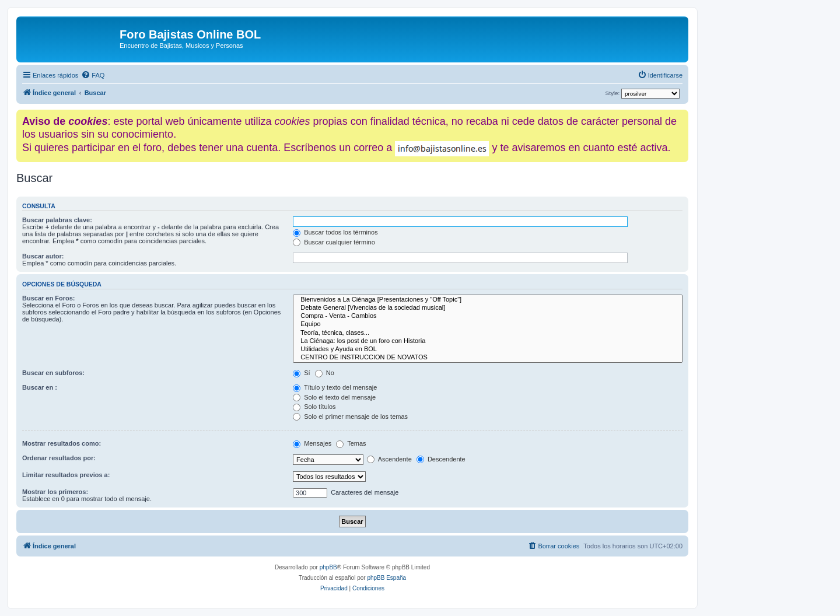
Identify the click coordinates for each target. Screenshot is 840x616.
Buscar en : (40, 387)
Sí (301, 373)
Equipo (488, 324)
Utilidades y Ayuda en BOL (488, 349)
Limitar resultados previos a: (66, 475)
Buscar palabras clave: (57, 220)
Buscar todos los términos (335, 232)
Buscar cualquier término (334, 242)
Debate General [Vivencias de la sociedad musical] (488, 308)
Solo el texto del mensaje (334, 397)
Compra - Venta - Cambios (488, 316)
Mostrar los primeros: (55, 492)
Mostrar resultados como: (62, 443)
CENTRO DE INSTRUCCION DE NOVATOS (488, 358)
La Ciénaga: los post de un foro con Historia (488, 341)
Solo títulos (314, 407)
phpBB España (386, 578)
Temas (351, 443)
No (325, 373)
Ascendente (389, 459)
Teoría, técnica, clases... (488, 333)
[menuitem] (93, 75)
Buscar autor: (43, 256)
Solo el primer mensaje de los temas (350, 416)
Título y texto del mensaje (335, 387)
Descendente (441, 459)
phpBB (328, 567)
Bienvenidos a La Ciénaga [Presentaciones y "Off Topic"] (488, 300)
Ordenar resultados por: (59, 458)
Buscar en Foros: (48, 298)
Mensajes (312, 443)
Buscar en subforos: (53, 373)
